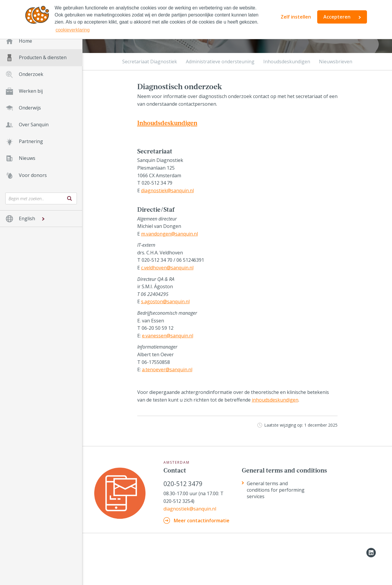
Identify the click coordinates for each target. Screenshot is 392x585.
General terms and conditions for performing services (276, 490)
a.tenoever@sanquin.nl (167, 369)
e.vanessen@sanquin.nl (168, 336)
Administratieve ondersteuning (220, 62)
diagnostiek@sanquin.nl (167, 190)
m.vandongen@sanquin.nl (169, 234)
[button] (41, 219)
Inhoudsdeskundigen (287, 62)
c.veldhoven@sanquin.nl (167, 268)
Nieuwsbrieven (336, 62)
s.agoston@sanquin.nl (165, 301)
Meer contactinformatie (202, 521)
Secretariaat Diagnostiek (150, 62)
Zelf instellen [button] (296, 17)
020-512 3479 (183, 484)
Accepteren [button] (337, 17)
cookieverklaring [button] (73, 30)
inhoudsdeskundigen (275, 400)
